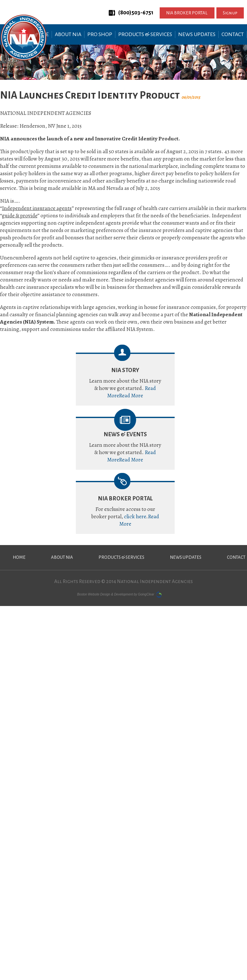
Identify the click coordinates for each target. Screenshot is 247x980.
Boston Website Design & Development (105, 594)
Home (19, 557)
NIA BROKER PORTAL (187, 13)
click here (135, 516)
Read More (131, 396)
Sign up (230, 13)
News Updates (197, 34)
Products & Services (145, 34)
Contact (233, 34)
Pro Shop (100, 34)
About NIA (68, 34)
